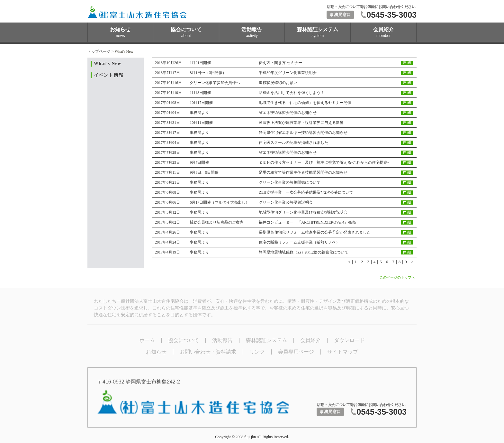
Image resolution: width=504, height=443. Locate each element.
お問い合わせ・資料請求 (208, 352)
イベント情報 (109, 75)
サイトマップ (343, 352)
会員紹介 (310, 340)
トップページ (99, 51)
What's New (108, 64)
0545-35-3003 (392, 15)
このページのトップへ (397, 277)
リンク (257, 352)
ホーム (147, 340)
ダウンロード (349, 340)
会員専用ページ (296, 352)
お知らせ (156, 352)
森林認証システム (266, 340)
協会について (184, 340)
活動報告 (222, 340)
